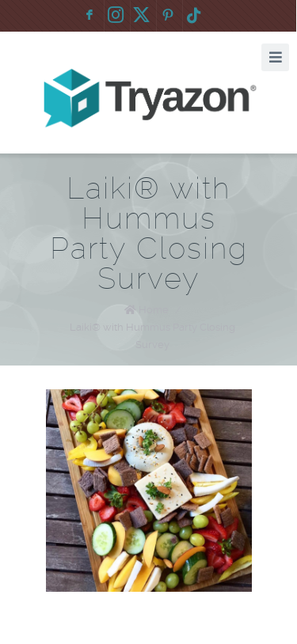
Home (154, 310)
